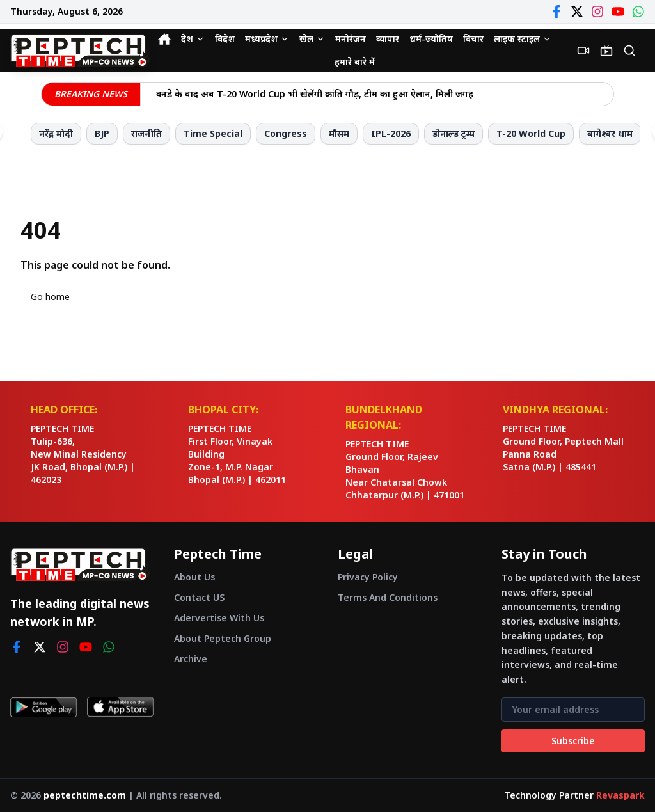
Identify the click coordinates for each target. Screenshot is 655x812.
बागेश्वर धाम (610, 133)
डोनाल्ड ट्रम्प (454, 133)
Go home (50, 297)
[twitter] (40, 647)
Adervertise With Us (219, 618)
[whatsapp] (109, 647)
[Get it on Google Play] (43, 707)
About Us (194, 577)
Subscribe (573, 741)
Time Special (213, 133)
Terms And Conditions (388, 597)
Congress (286, 133)
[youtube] (86, 647)
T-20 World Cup (531, 133)
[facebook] (17, 647)
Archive (191, 659)
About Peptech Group (223, 638)
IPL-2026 (391, 133)
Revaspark (620, 795)
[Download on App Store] (120, 707)
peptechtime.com (85, 795)
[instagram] (63, 647)
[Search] (629, 51)
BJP (102, 133)
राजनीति (146, 133)
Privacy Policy (368, 577)
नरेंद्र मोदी (56, 133)
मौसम (339, 133)
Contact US (199, 597)
